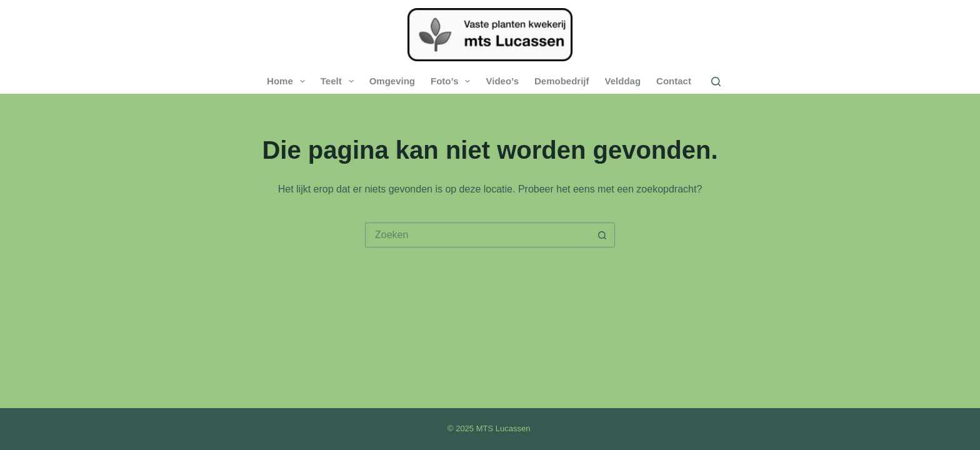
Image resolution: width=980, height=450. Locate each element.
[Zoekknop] (602, 235)
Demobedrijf (562, 81)
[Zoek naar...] (477, 235)
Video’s (502, 81)
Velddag (623, 81)
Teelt (340, 81)
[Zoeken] (716, 82)
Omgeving (392, 81)
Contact (674, 81)
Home (288, 81)
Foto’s (453, 81)
